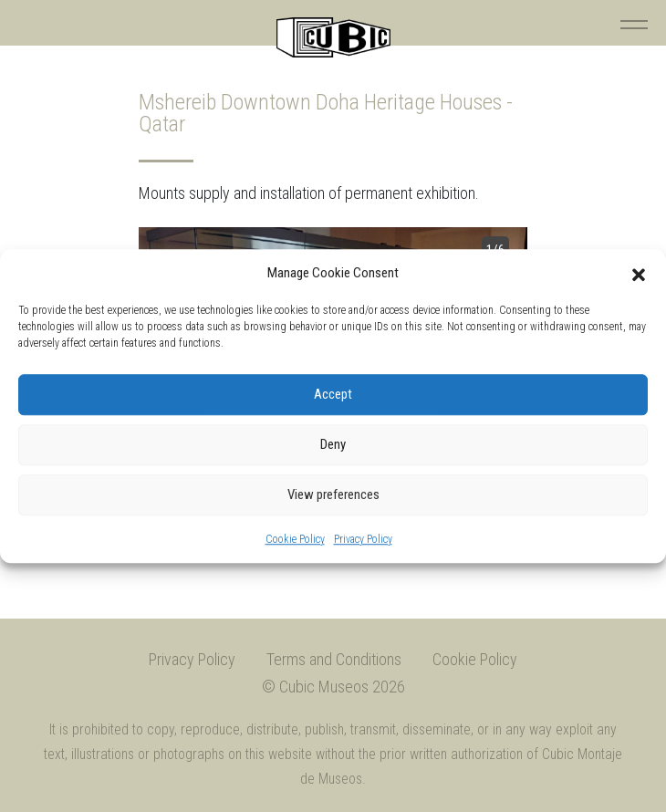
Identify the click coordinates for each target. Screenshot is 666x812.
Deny (333, 444)
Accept (333, 394)
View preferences (333, 494)
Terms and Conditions (334, 659)
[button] (639, 274)
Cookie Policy (295, 539)
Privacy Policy (363, 539)
